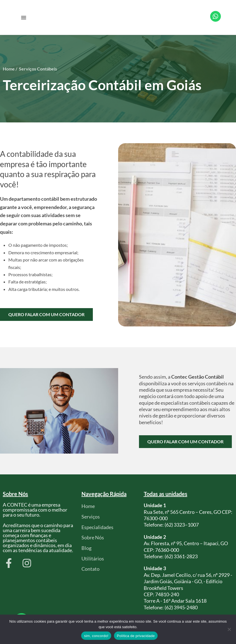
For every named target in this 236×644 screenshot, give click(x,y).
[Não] (229, 629)
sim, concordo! (96, 636)
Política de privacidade (136, 636)
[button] (24, 17)
